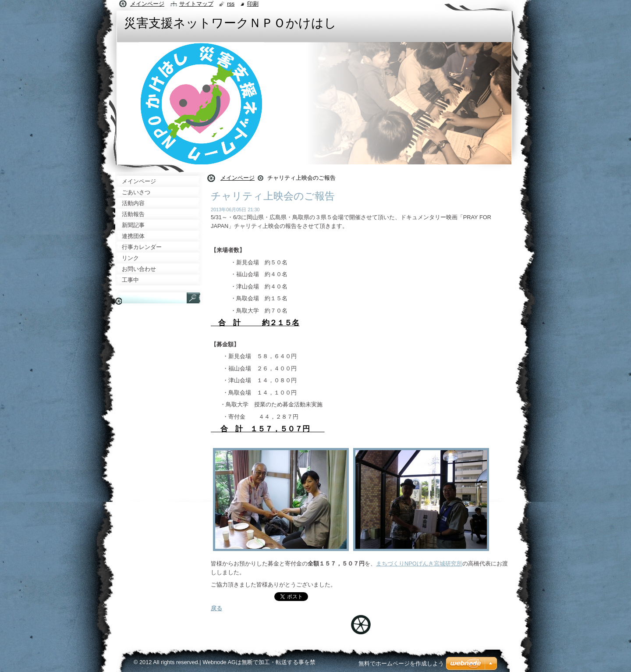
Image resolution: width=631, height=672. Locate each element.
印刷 (253, 4)
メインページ (238, 178)
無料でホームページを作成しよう (401, 663)
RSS (231, 4)
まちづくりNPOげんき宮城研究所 (419, 564)
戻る (216, 608)
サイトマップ (196, 4)
